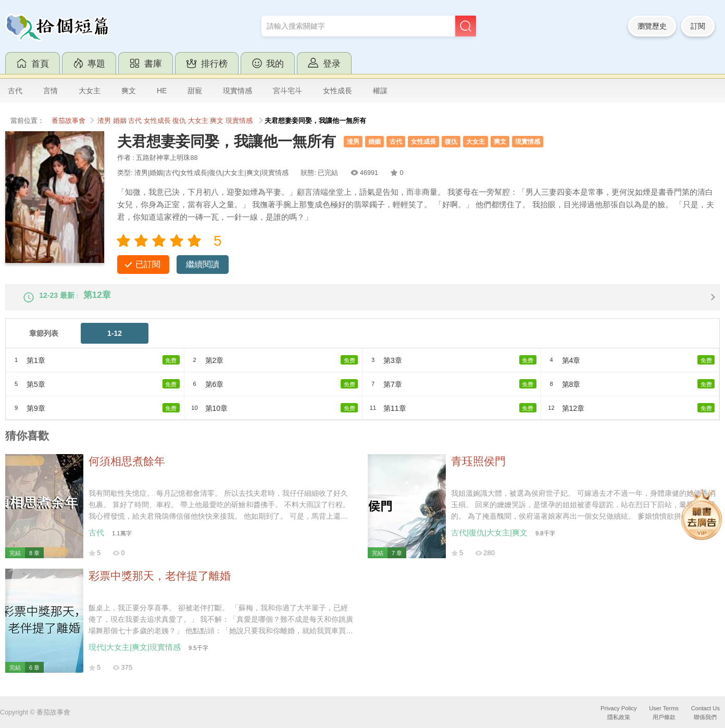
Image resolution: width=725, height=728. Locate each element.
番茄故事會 (68, 121)
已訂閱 (148, 264)
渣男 (104, 121)
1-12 (115, 342)
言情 (51, 91)
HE (162, 91)
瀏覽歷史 (652, 26)
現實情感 (238, 91)
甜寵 (195, 91)
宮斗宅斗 (287, 91)
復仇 (179, 121)
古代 (15, 91)
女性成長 (337, 91)
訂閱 (698, 26)
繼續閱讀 (203, 264)
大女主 (90, 91)
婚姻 (120, 121)
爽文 (129, 91)
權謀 (380, 91)
